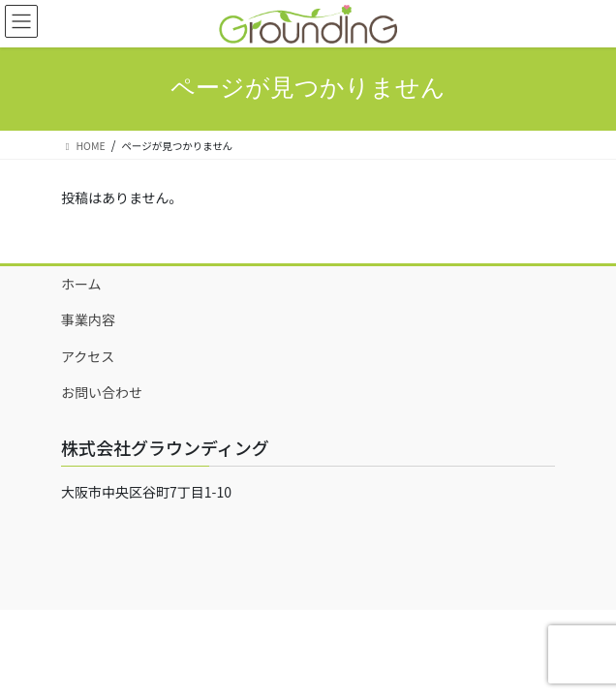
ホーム (81, 284)
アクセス (88, 356)
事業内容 (88, 319)
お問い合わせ (102, 392)
